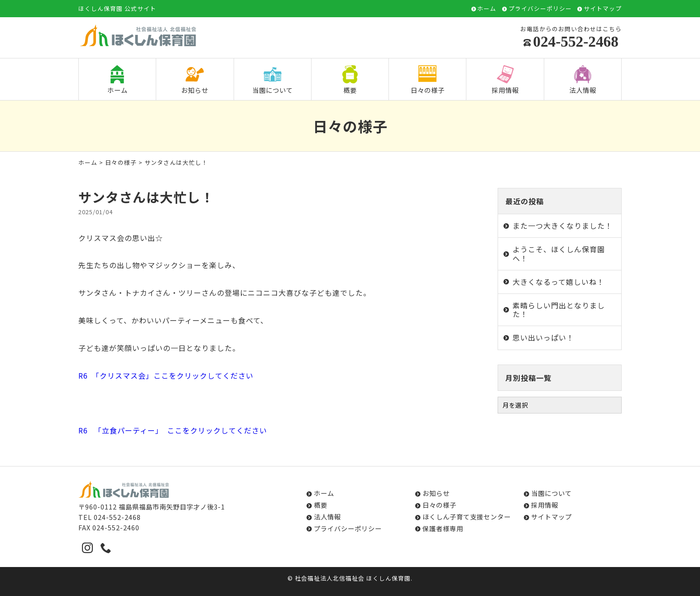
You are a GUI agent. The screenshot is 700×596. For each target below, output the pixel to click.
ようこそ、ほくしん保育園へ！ (559, 253)
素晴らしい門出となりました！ (559, 310)
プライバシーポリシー (540, 9)
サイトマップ (603, 9)
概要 (350, 80)
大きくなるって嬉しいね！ (559, 282)
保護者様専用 (443, 528)
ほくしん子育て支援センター (467, 517)
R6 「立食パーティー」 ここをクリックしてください (173, 430)
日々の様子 (428, 80)
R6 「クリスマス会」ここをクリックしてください (166, 375)
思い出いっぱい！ (543, 337)
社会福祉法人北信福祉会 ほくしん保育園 (353, 578)
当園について (273, 80)
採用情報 (505, 80)
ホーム (487, 9)
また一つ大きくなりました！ (563, 226)
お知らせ (195, 80)
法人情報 (583, 80)
